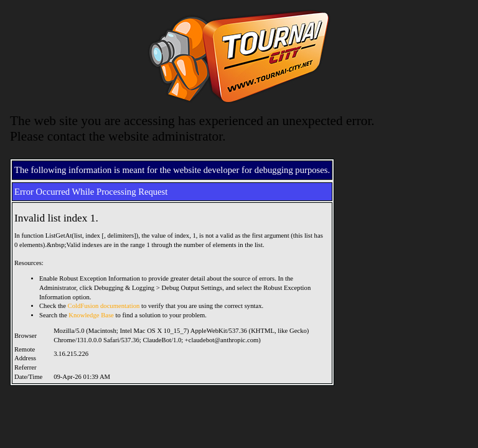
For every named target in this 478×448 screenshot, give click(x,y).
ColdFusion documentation (104, 306)
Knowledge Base (91, 315)
